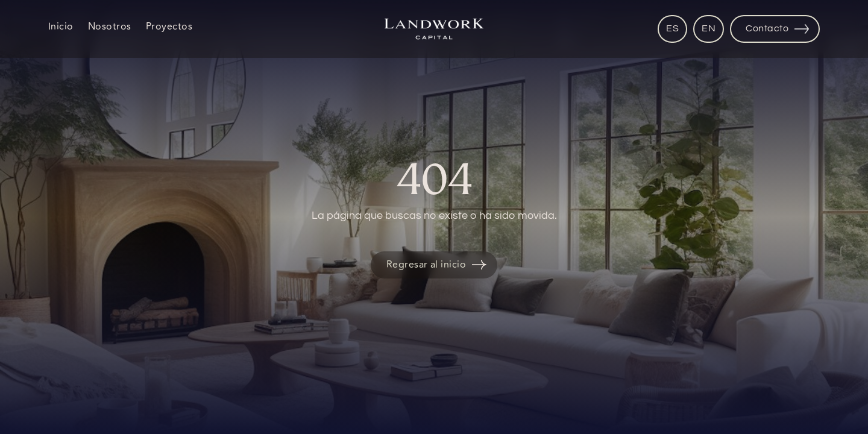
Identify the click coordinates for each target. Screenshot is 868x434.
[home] (434, 29)
